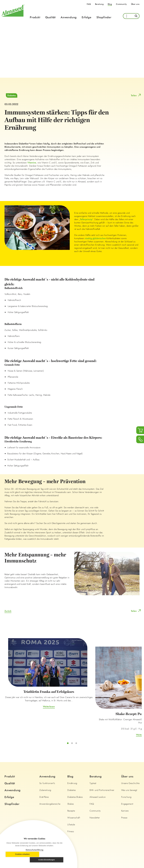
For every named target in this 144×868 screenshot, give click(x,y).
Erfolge (87, 17)
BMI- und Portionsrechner (102, 767)
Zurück (8, 612)
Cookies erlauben (19, 860)
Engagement (127, 780)
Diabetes (12, 96)
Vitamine (32, 164)
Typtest (93, 760)
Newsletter (95, 794)
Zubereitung (45, 767)
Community (121, 4)
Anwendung (69, 17)
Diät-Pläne (44, 773)
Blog (110, 4)
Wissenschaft (74, 794)
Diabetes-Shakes (75, 773)
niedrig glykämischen (95, 239)
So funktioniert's (47, 760)
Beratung (99, 4)
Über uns (135, 4)
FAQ (89, 4)
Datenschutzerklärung (35, 850)
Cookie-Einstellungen (50, 860)
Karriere (125, 787)
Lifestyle (71, 801)
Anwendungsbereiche (50, 780)
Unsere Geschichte (130, 760)
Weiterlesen (26, 697)
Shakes (71, 780)
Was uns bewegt (129, 767)
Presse (124, 794)
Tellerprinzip (86, 220)
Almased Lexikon (98, 773)
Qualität (50, 17)
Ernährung (72, 760)
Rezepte (71, 787)
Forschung (126, 773)
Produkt (35, 17)
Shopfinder (104, 17)
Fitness (71, 808)
